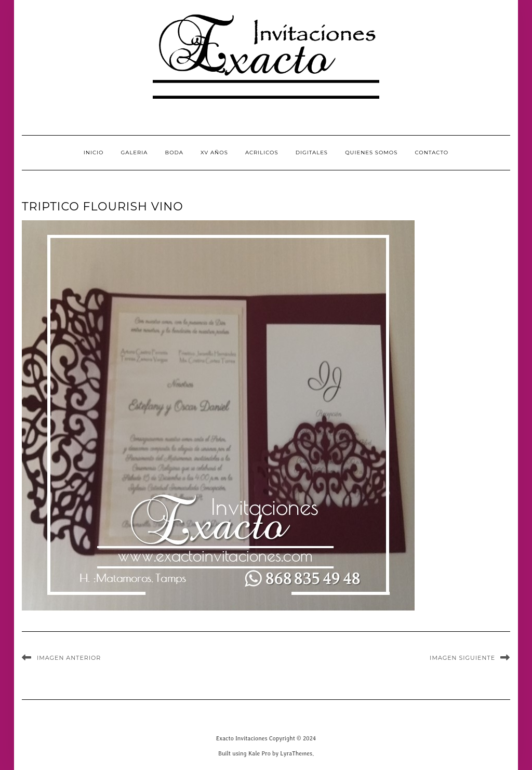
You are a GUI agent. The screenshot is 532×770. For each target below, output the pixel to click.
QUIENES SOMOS (371, 152)
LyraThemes (296, 753)
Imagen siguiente (462, 658)
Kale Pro (260, 753)
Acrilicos (262, 152)
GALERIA (135, 152)
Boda (174, 152)
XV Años (214, 152)
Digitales (312, 152)
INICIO (94, 152)
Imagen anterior (69, 658)
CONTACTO (432, 152)
